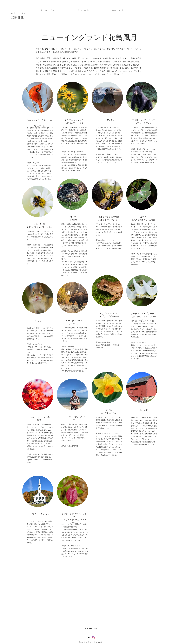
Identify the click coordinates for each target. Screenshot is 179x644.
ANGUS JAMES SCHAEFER (20, 15)
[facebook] (89, 638)
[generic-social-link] (93, 638)
